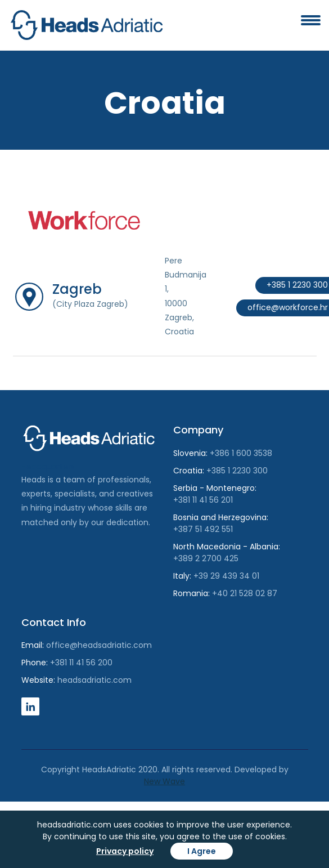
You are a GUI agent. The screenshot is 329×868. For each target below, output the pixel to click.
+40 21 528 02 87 (245, 593)
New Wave (164, 781)
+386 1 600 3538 (241, 453)
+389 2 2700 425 (206, 558)
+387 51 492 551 (203, 529)
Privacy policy (125, 851)
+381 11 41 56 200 (81, 663)
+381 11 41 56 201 (203, 500)
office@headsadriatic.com (99, 645)
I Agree (202, 851)
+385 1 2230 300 (237, 471)
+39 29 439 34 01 (226, 576)
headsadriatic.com (94, 680)
